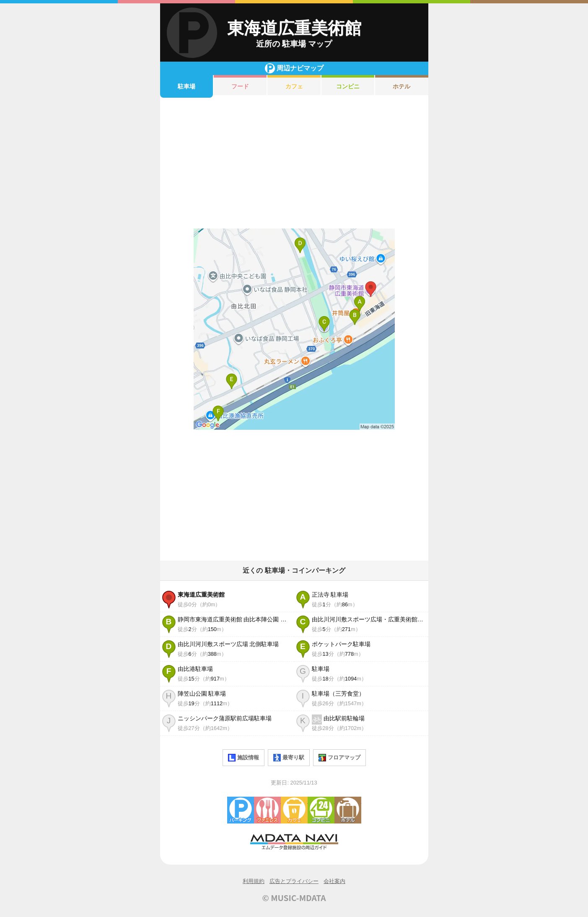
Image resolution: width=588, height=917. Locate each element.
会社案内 (334, 881)
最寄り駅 (289, 758)
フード (240, 86)
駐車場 (187, 86)
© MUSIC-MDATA (294, 898)
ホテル (401, 86)
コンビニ (348, 86)
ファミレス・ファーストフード (267, 810)
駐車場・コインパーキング (241, 810)
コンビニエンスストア (321, 810)
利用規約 (254, 881)
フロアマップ (339, 758)
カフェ (294, 86)
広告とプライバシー (294, 881)
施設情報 (243, 758)
